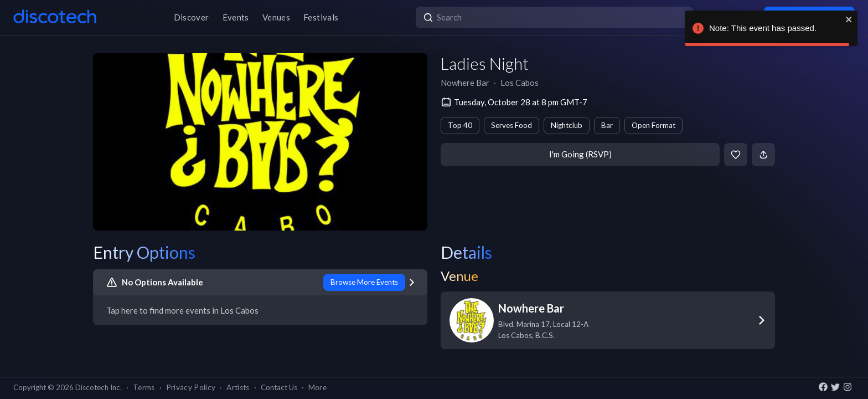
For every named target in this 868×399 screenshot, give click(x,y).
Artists (238, 387)
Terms (144, 387)
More (317, 387)
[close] (849, 19)
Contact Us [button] (279, 387)
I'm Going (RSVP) (580, 154)
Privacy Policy (191, 387)
